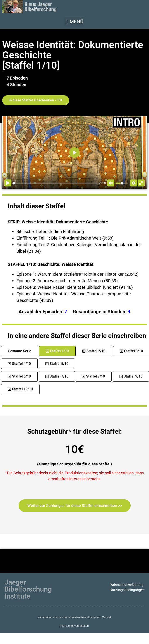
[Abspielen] (8, 183)
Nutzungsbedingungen (127, 590)
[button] (74, 22)
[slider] (55, 183)
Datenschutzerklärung (127, 585)
